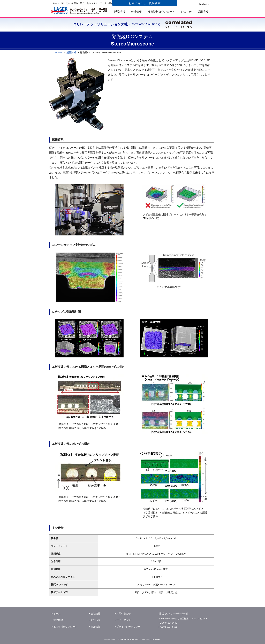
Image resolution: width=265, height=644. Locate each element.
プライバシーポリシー (128, 627)
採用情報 (203, 12)
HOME (59, 52)
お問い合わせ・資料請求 (145, 3)
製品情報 (120, 12)
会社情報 (136, 12)
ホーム (57, 614)
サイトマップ (124, 620)
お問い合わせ (124, 614)
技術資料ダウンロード (161, 12)
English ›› (204, 4)
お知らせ (186, 12)
